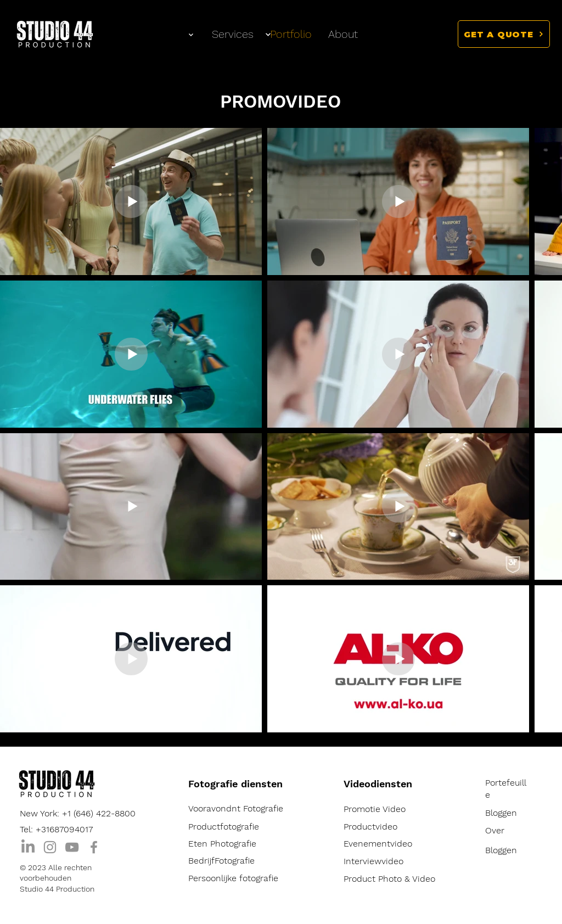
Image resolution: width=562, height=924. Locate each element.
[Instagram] (50, 847)
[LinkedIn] (28, 847)
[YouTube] (72, 847)
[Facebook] (94, 847)
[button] (504, 34)
